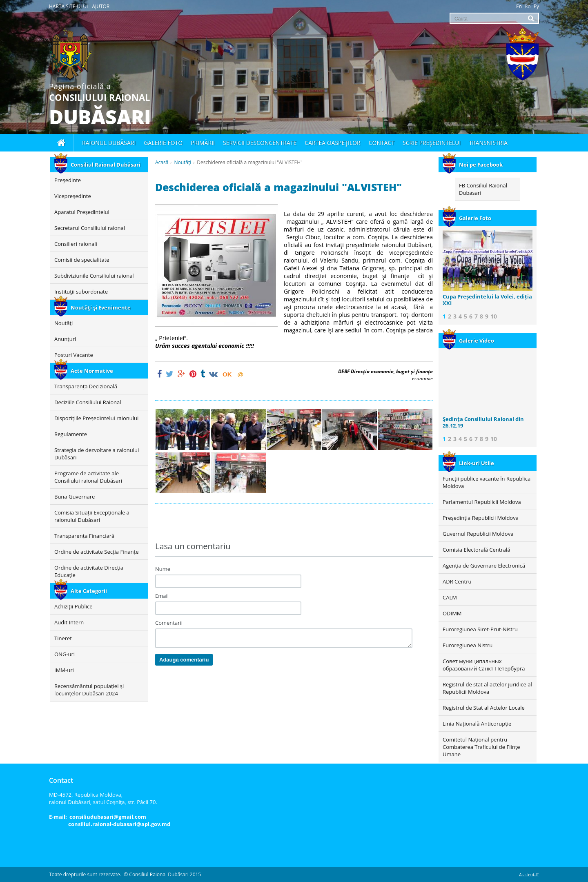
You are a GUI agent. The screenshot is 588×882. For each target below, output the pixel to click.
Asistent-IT (529, 875)
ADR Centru (457, 581)
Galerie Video (468, 341)
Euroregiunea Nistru (468, 645)
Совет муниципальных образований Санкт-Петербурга (484, 665)
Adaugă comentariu (184, 660)
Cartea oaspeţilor (332, 143)
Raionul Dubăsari (109, 143)
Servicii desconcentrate (260, 143)
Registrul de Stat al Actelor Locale (484, 708)
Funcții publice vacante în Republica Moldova (487, 482)
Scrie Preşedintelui (432, 143)
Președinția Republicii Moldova (481, 518)
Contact (382, 143)
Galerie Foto (467, 218)
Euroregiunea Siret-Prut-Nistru (480, 629)
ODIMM (452, 613)
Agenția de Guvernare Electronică (484, 566)
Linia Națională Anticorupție (477, 724)
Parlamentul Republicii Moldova (482, 502)
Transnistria (488, 143)
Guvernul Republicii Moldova (478, 534)
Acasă (162, 162)
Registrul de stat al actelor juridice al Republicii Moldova (487, 688)
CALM (450, 597)
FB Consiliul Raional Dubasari (483, 189)
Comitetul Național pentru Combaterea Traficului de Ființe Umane (481, 747)
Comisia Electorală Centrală (476, 550)
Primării (203, 143)
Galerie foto (163, 143)
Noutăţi (183, 162)
